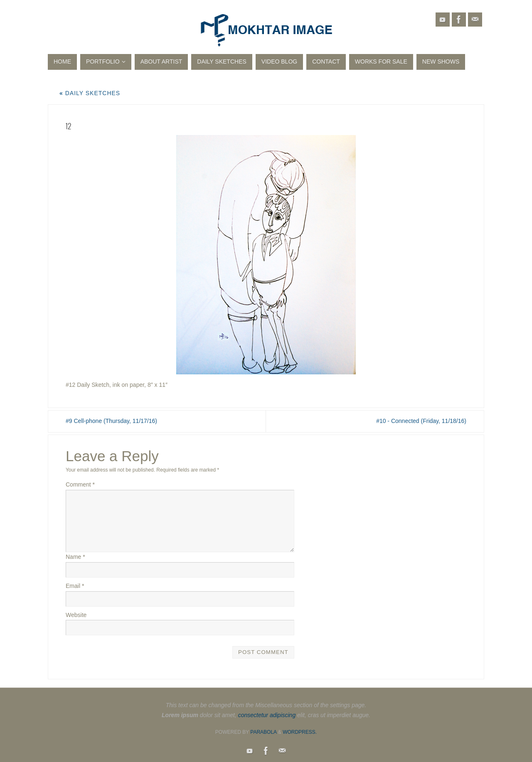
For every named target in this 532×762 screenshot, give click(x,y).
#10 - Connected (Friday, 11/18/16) (421, 421)
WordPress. (300, 732)
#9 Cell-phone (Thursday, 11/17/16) (111, 421)
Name (75, 557)
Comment (80, 484)
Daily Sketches (90, 93)
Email (75, 586)
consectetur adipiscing (267, 715)
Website (76, 615)
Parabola (263, 732)
